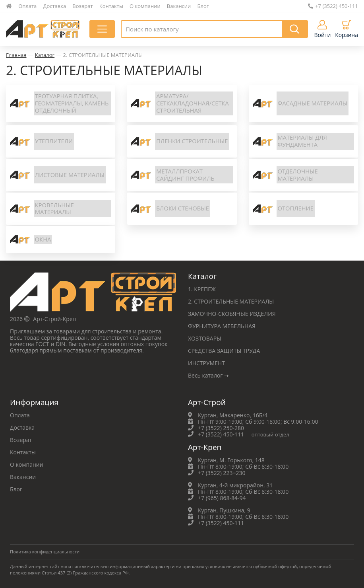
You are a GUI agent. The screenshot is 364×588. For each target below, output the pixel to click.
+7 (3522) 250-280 (221, 428)
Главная (16, 55)
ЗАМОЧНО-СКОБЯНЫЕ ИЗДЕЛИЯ (232, 314)
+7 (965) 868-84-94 (222, 498)
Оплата (27, 6)
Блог (203, 6)
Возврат (82, 6)
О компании (145, 6)
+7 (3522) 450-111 (333, 6)
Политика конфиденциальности (45, 552)
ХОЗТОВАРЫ (205, 338)
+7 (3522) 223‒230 (222, 473)
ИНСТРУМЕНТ (206, 363)
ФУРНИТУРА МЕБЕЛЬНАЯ (222, 326)
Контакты (111, 6)
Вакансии (179, 6)
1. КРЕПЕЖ (202, 289)
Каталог (45, 55)
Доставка (55, 6)
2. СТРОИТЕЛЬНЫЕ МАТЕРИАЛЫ (103, 55)
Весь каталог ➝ (208, 375)
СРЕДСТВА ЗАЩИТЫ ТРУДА (224, 351)
